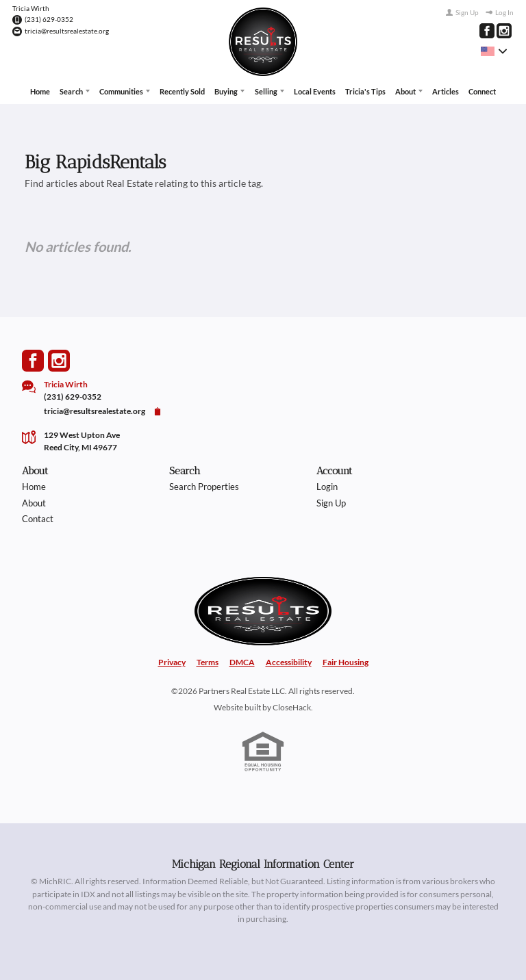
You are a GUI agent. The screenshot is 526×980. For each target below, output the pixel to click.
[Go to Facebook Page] (487, 31)
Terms (208, 662)
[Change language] (494, 51)
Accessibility (289, 662)
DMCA (242, 662)
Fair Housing (346, 662)
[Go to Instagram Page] (504, 31)
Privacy (172, 662)
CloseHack (292, 707)
